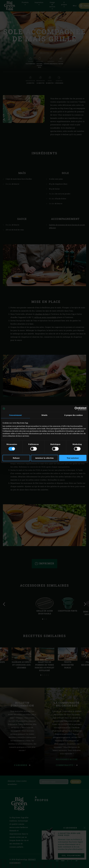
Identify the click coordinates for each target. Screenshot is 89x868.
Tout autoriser (73, 458)
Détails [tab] (44, 415)
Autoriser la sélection (44, 458)
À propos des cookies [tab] (74, 415)
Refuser (16, 458)
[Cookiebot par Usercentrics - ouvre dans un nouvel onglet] (76, 409)
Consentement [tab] (15, 415)
